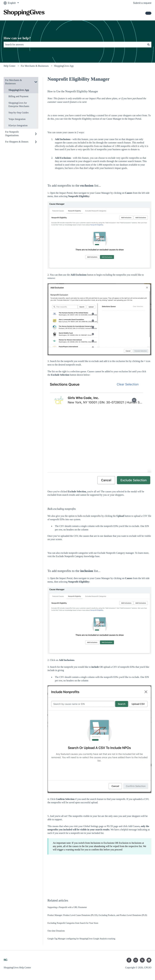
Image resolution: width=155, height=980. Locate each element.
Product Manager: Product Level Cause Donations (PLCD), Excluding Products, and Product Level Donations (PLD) (97, 915)
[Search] (148, 45)
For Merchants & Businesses (35, 66)
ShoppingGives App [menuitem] (19, 90)
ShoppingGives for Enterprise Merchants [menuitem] (19, 105)
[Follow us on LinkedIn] (149, 960)
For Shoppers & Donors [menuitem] (17, 142)
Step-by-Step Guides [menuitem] (19, 113)
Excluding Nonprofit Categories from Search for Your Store (73, 923)
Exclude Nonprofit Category (70, 556)
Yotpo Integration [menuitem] (17, 119)
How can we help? (17, 38)
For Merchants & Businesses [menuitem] (13, 82)
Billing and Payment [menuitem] (18, 96)
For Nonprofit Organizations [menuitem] (12, 133)
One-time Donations (56, 931)
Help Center (10, 66)
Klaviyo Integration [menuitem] (18, 125)
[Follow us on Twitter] (142, 960)
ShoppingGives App (64, 66)
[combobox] (75, 45)
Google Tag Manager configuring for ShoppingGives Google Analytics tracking (81, 939)
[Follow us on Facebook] (129, 960)
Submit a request (142, 3)
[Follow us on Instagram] (136, 960)
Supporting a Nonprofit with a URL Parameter (67, 907)
